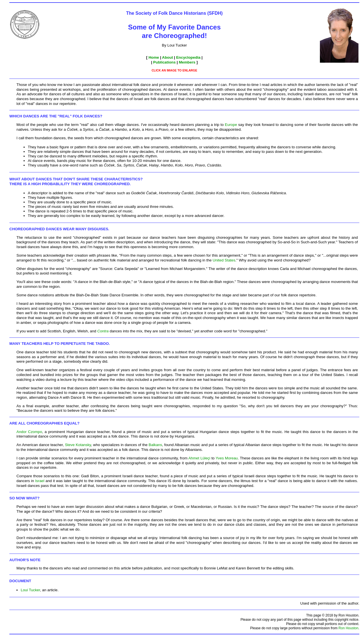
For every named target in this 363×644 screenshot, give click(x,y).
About (167, 57)
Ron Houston (349, 628)
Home (154, 57)
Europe (231, 125)
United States (224, 260)
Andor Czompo (29, 432)
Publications (164, 62)
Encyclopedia (188, 57)
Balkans (155, 445)
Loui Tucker (30, 590)
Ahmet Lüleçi (199, 458)
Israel (40, 481)
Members (187, 62)
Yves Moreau (227, 458)
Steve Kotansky (78, 445)
